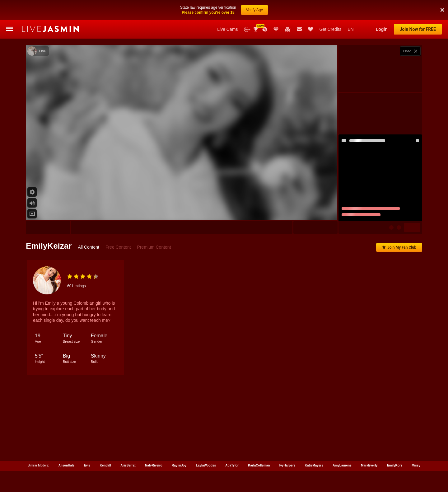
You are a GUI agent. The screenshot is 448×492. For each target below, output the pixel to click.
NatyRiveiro (154, 464)
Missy (416, 464)
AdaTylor (232, 464)
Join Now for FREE (418, 29)
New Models (247, 29)
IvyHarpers (287, 464)
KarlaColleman (259, 464)
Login (382, 29)
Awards (256, 29)
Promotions (265, 29)
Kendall (105, 464)
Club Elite (276, 29)
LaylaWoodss (206, 464)
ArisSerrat (128, 464)
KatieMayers (314, 464)
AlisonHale (67, 464)
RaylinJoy (179, 464)
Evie (87, 464)
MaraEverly (369, 464)
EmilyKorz (395, 464)
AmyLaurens (342, 464)
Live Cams (227, 29)
